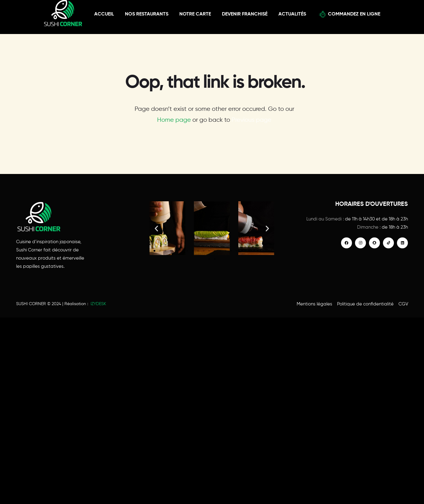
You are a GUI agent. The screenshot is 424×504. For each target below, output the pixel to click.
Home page (174, 120)
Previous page (252, 120)
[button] (156, 228)
